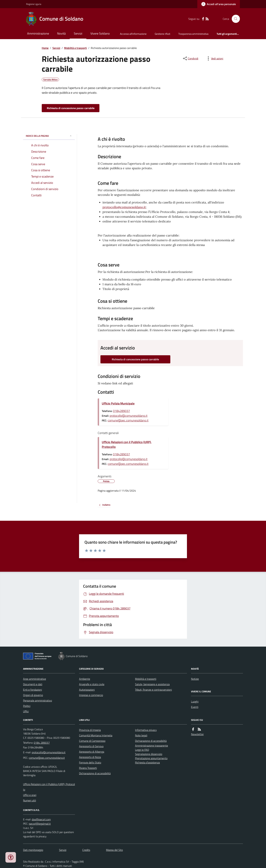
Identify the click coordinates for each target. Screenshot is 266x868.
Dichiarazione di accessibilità (95, 773)
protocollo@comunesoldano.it (124, 207)
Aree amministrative (35, 679)
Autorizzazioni (87, 690)
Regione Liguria (34, 4)
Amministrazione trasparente (151, 746)
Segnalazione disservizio (149, 754)
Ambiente (85, 679)
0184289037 (121, 411)
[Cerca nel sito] (234, 19)
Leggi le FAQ (142, 750)
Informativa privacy (146, 730)
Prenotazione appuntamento (151, 758)
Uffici (26, 711)
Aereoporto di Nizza (90, 757)
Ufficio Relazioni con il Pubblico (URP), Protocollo (127, 444)
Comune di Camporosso (92, 741)
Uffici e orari (30, 795)
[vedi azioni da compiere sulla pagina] (214, 58)
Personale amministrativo (37, 700)
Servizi (78, 33)
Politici (27, 706)
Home (45, 48)
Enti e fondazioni (32, 690)
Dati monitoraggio (33, 850)
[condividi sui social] (190, 58)
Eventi (195, 707)
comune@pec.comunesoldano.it (128, 420)
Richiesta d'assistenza (147, 762)
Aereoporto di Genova (91, 746)
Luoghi (195, 701)
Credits (86, 850)
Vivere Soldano (100, 33)
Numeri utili (30, 800)
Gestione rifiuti (162, 34)
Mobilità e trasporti (75, 48)
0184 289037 (42, 743)
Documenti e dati (33, 684)
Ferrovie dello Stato (90, 762)
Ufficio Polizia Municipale (118, 403)
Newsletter (197, 734)
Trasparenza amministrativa (193, 34)
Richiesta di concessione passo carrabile (71, 108)
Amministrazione (38, 33)
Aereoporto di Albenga (92, 752)
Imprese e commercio (91, 695)
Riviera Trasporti (88, 768)
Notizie (195, 679)
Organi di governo (33, 695)
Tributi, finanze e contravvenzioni (153, 690)
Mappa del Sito (114, 850)
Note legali (141, 735)
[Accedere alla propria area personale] (219, 4)
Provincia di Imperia (90, 730)
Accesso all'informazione (133, 34)
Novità (61, 33)
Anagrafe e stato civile (92, 684)
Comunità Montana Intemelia (96, 735)
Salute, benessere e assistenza (152, 684)
